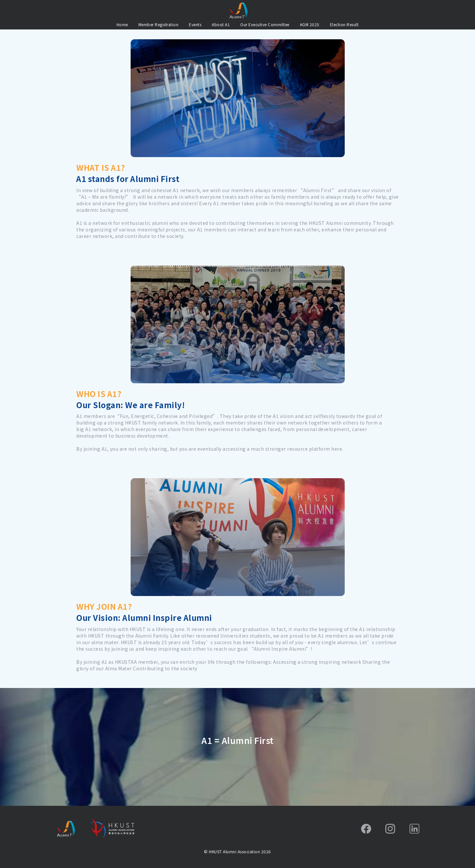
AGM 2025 (310, 24)
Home (122, 24)
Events (195, 24)
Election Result (344, 24)
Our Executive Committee (265, 24)
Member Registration (159, 24)
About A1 (221, 24)
